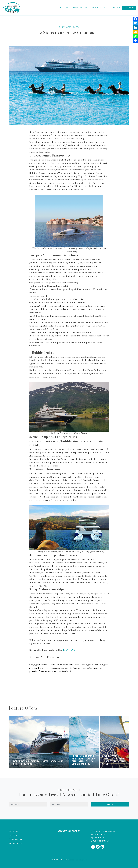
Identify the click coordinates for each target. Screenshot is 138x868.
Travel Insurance (16, 839)
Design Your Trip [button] (80, 8)
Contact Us (13, 835)
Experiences (96, 8)
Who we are (13, 831)
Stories (107, 8)
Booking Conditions (16, 843)
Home (60, 8)
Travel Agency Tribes (81, 860)
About (68, 8)
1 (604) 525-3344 (99, 838)
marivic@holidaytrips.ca (101, 841)
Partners (117, 8)
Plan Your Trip (129, 8)
